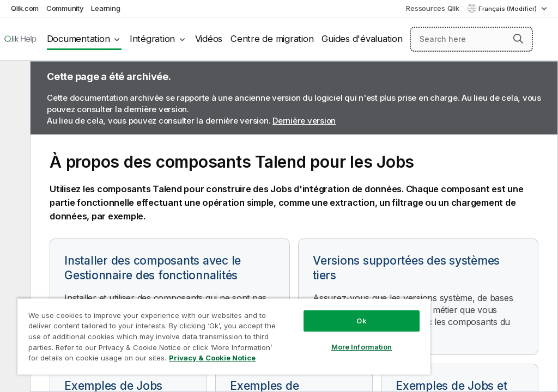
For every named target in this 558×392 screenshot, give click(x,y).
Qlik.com (25, 8)
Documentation (78, 39)
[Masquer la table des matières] (14, 78)
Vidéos (209, 39)
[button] (518, 39)
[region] (224, 336)
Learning (105, 8)
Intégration (152, 39)
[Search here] (471, 39)
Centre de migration (272, 39)
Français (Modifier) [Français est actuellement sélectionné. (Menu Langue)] (508, 9)
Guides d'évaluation (362, 39)
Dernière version (304, 121)
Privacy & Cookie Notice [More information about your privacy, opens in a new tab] (212, 358)
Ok (361, 321)
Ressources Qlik (432, 8)
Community (65, 8)
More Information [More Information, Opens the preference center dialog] (362, 347)
